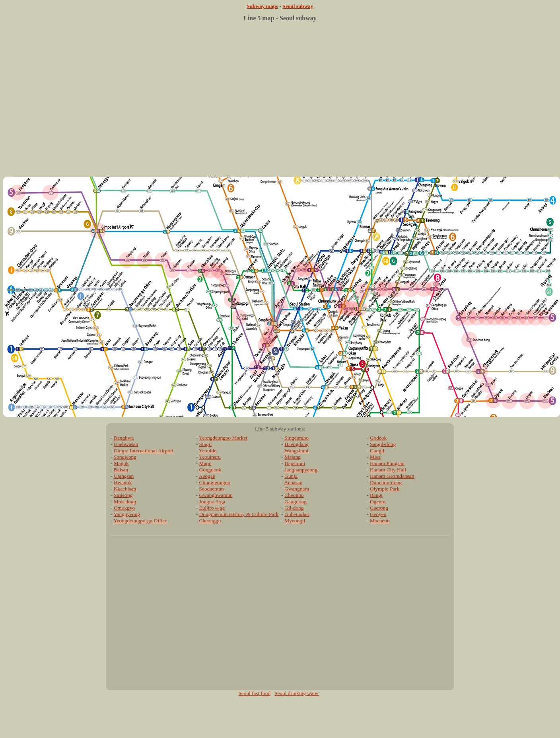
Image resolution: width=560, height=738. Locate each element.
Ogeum (378, 501)
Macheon (380, 521)
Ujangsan (124, 476)
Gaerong (379, 508)
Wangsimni (296, 451)
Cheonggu (210, 521)
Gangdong (296, 501)
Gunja (291, 476)
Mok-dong (125, 501)
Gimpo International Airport (144, 451)
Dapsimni (295, 463)
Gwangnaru (297, 489)
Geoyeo (378, 514)
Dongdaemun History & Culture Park (239, 514)
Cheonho (294, 495)
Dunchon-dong (386, 482)
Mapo (205, 463)
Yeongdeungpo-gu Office (140, 521)
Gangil (377, 451)
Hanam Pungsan (387, 463)
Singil (206, 444)
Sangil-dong (383, 444)
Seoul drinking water (297, 693)
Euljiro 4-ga (212, 508)
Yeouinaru (210, 457)
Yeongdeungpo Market (223, 438)
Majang (293, 457)
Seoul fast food (254, 693)
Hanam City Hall (388, 470)
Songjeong (125, 457)
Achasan (294, 482)
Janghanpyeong (301, 470)
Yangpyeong (127, 514)
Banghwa (124, 438)
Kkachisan (125, 489)
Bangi (376, 495)
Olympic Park (385, 489)
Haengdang (297, 444)
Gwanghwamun (216, 495)
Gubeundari (297, 514)
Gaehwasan (126, 444)
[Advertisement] (279, 102)
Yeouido (208, 451)
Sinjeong (123, 495)
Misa (375, 457)
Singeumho (297, 438)
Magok (121, 463)
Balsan (121, 470)
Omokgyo (124, 508)
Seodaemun (212, 489)
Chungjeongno (215, 482)
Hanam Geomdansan (392, 476)
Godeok (378, 438)
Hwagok (123, 482)
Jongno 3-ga (212, 501)
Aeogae (207, 476)
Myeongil (295, 521)
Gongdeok (210, 470)
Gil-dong (294, 508)
